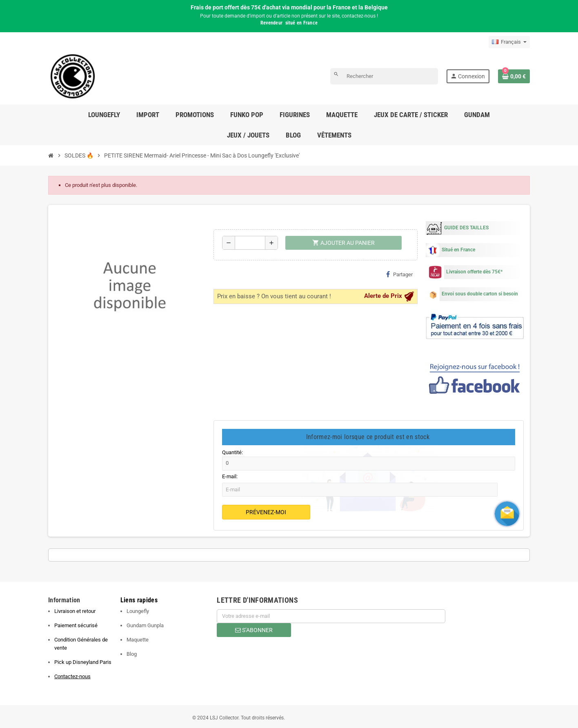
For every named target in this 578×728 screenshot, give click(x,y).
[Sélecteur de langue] (509, 42)
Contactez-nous (72, 676)
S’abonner (254, 630)
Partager (399, 274)
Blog (132, 654)
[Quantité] (250, 243)
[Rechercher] (384, 76)
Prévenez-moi (266, 512)
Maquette (138, 640)
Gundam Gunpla (145, 625)
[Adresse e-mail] (331, 616)
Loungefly (138, 611)
